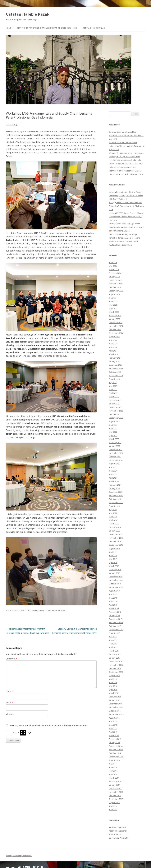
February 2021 (115, 485)
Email (10, 703)
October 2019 (115, 541)
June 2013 (113, 810)
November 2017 (116, 623)
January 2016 (114, 700)
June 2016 (113, 683)
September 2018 (116, 587)
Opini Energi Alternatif (118, 838)
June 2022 (113, 428)
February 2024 (115, 358)
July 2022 (113, 425)
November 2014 (116, 750)
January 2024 (114, 361)
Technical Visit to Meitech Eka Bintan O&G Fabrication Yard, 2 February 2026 (127, 206)
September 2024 (116, 333)
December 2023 (116, 365)
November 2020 (116, 495)
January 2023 (114, 404)
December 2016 (116, 661)
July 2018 (113, 594)
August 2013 (114, 803)
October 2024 (115, 330)
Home (9, 28)
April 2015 (113, 732)
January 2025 (114, 319)
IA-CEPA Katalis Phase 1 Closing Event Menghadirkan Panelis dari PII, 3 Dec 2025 (126, 217)
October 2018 (115, 584)
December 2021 (116, 450)
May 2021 (113, 474)
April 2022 (113, 435)
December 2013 (116, 788)
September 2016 (116, 672)
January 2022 (114, 446)
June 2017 (113, 640)
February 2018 (115, 612)
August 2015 (114, 718)
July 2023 (113, 383)
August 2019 (114, 548)
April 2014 (113, 774)
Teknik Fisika (114, 224)
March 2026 (114, 270)
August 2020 (114, 506)
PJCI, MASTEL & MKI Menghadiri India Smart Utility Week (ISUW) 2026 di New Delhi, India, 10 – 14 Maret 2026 (126, 164)
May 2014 (113, 771)
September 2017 (116, 630)
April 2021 (113, 478)
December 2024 (116, 323)
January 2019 (114, 573)
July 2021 (113, 467)
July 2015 (113, 721)
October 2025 (115, 287)
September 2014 (116, 757)
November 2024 (116, 326)
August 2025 (114, 294)
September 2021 (116, 460)
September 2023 (116, 375)
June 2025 (113, 301)
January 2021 (114, 488)
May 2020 (113, 517)
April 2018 (113, 605)
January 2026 (114, 277)
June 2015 (113, 725)
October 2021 (115, 457)
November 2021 (116, 453)
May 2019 (113, 559)
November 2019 (116, 538)
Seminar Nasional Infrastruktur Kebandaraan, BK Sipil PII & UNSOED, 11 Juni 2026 (126, 135)
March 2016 (114, 693)
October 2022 (115, 414)
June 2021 (113, 471)
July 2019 (113, 552)
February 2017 (115, 654)
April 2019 (113, 563)
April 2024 (113, 351)
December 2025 (116, 280)
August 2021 (114, 464)
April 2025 (113, 308)
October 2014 (115, 753)
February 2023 (115, 400)
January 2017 (114, 658)
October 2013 (115, 795)
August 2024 (114, 337)
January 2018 (114, 615)
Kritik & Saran (115, 834)
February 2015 (115, 739)
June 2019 (113, 555)
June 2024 (113, 344)
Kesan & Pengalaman (118, 831)
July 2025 (113, 298)
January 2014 (114, 785)
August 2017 (114, 633)
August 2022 (114, 421)
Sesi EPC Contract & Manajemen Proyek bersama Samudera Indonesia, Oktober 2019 (74, 633)
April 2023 (113, 393)
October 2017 (115, 626)
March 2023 (114, 397)
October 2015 (115, 711)
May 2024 (113, 347)
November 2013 (116, 792)
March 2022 (114, 439)
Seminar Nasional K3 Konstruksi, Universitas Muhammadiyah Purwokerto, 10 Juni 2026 (127, 146)
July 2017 (113, 637)
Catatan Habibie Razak (28, 14)
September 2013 (116, 799)
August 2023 (114, 379)
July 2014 (113, 764)
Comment (12, 659)
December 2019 (116, 534)
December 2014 (116, 746)
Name (10, 691)
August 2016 (114, 675)
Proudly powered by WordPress (19, 856)
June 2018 (113, 598)
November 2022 (116, 411)
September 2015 (116, 714)
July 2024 (113, 340)
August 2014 (114, 760)
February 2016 (115, 697)
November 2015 (116, 707)
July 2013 (113, 806)
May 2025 (113, 305)
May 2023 (113, 390)
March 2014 (114, 778)
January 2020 (114, 531)
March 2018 (114, 608)
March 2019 (114, 566)
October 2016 (115, 668)
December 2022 (116, 407)
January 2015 (114, 743)
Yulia (111, 192)
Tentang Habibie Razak (94, 28)
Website (10, 714)
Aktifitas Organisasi (36, 610)
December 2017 (116, 619)
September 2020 (116, 503)
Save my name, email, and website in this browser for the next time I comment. (49, 725)
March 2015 (114, 735)
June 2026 (113, 263)
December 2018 (116, 577)
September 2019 (116, 545)
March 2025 (114, 312)
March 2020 (114, 524)
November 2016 (116, 665)
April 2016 (113, 690)
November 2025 (116, 284)
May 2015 (113, 728)
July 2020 (113, 510)
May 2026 (113, 266)
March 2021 (114, 481)
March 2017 (114, 651)
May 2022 (113, 432)
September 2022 (116, 418)
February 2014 (115, 781)
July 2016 (113, 679)
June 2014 (113, 767)
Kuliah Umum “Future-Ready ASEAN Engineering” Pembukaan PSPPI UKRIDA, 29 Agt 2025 (126, 195)
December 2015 (116, 704)
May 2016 (113, 686)
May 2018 (113, 601)
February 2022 (115, 443)
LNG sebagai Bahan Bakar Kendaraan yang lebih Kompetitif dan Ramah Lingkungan (126, 227)
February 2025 (115, 315)
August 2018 (114, 591)
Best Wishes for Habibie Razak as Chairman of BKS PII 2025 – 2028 (47, 28)
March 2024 (114, 354)
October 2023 (115, 372)
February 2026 (115, 273)
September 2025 (116, 291)
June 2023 (113, 386)
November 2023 (116, 368)
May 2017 (113, 644)
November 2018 (116, 580)
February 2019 (115, 570)
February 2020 (115, 527)
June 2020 (113, 513)
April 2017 (113, 647)
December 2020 (116, 492)
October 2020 (115, 499)
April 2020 (113, 520)
